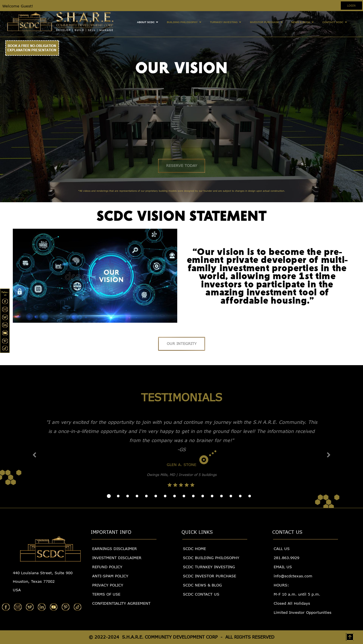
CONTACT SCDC (335, 22)
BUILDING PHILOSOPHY (184, 22)
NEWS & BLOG (303, 22)
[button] (34, 455)
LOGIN (351, 5)
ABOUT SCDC (148, 22)
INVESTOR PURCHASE (266, 22)
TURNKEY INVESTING (226, 22)
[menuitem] (148, 23)
